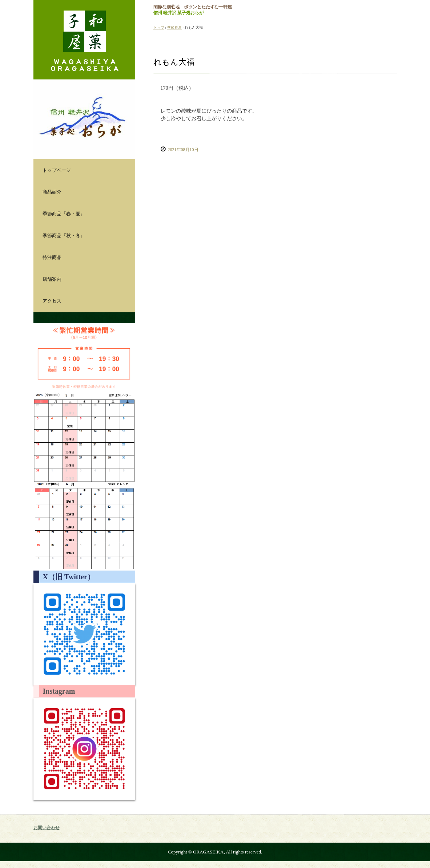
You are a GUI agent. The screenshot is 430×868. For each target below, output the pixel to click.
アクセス (52, 301)
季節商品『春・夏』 (64, 214)
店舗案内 (52, 279)
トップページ (57, 170)
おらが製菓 (84, 40)
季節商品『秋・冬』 (64, 236)
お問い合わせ (47, 828)
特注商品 (52, 257)
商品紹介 (52, 192)
